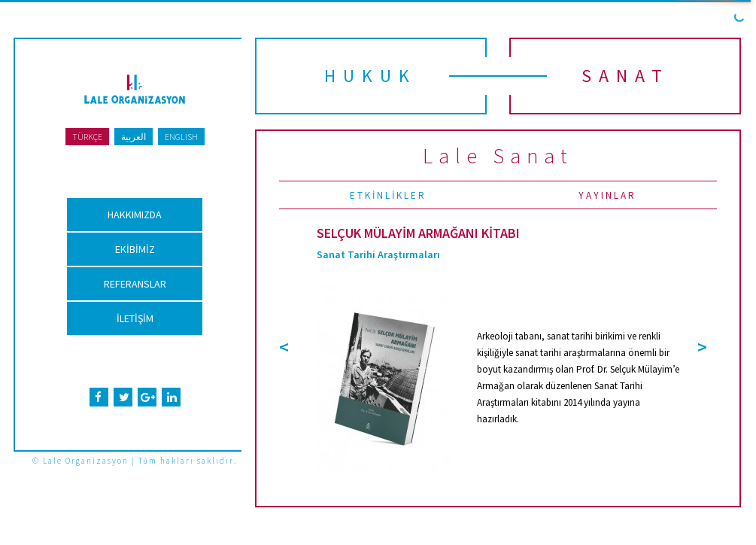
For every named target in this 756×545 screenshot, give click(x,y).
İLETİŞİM (135, 318)
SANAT (625, 76)
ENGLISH (181, 137)
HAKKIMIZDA (135, 215)
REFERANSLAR (135, 284)
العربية (134, 137)
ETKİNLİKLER (388, 195)
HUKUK (370, 76)
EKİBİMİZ (135, 249)
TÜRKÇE (87, 137)
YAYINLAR (607, 195)
